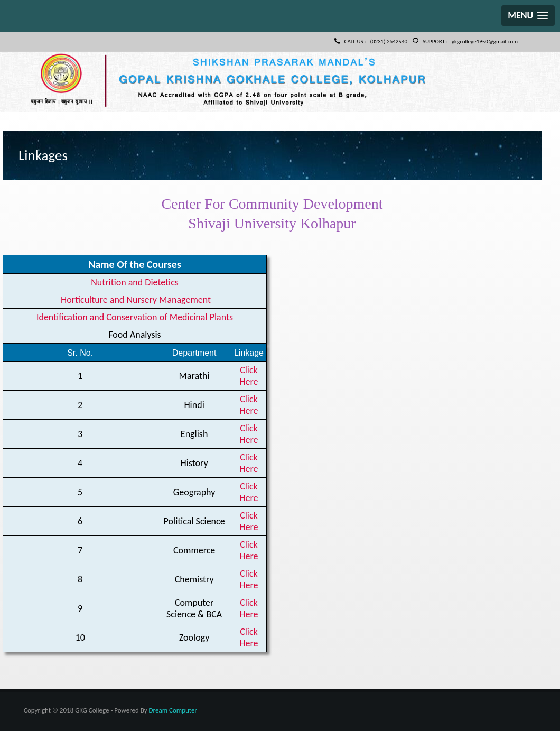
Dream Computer (173, 710)
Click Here (249, 376)
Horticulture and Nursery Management (135, 300)
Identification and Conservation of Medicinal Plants (135, 317)
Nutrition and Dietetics (135, 282)
